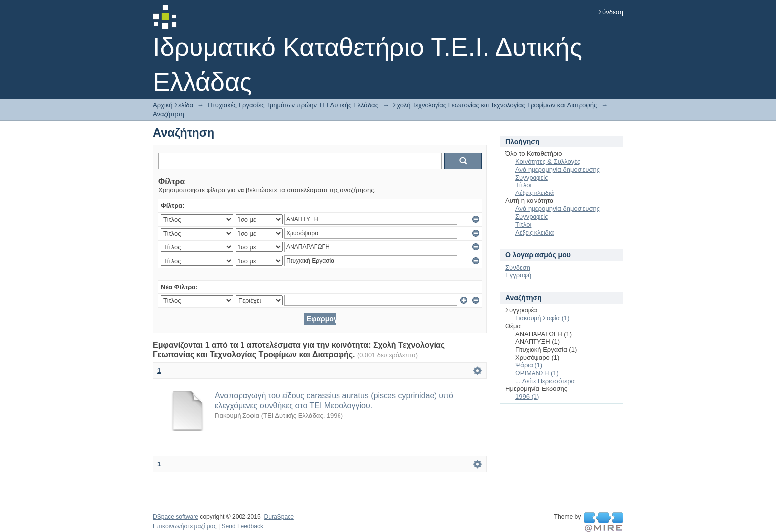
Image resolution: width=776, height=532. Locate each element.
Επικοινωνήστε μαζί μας (185, 526)
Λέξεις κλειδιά (534, 193)
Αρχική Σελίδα (173, 105)
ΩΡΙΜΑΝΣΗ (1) (537, 373)
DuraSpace (279, 517)
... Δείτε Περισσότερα (545, 381)
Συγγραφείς (532, 177)
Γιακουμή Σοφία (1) (542, 318)
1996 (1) (527, 397)
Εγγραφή (518, 275)
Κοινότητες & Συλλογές (548, 162)
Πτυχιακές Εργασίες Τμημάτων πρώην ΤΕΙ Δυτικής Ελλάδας (293, 105)
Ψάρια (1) (529, 365)
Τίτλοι (523, 185)
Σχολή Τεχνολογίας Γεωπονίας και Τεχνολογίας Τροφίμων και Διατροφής (495, 105)
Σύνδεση (611, 12)
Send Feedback (242, 526)
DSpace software (176, 517)
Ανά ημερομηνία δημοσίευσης (558, 169)
